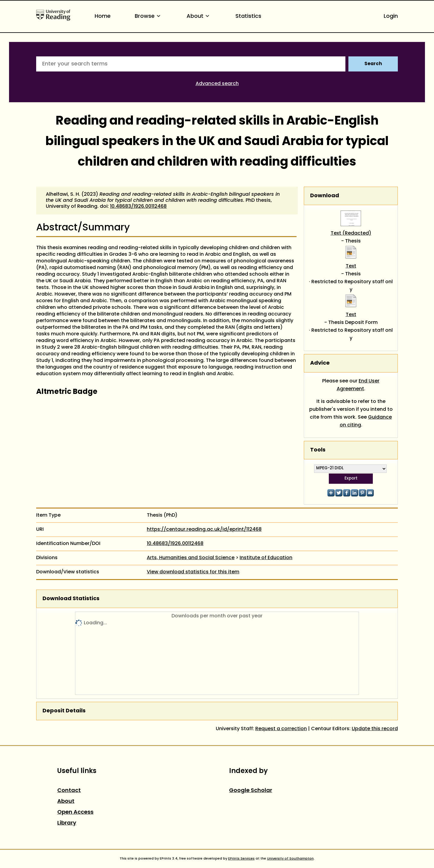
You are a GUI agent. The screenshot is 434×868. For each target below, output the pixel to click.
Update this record (375, 729)
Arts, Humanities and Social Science (191, 558)
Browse (149, 16)
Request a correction (281, 729)
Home (103, 16)
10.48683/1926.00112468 (138, 207)
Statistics (248, 16)
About (199, 16)
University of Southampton (290, 859)
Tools (318, 450)
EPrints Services (241, 859)
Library (67, 823)
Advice (320, 363)
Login (391, 16)
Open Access (75, 812)
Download (325, 196)
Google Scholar (251, 791)
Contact (69, 791)
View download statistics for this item (193, 572)
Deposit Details (64, 711)
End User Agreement (358, 385)
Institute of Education (266, 558)
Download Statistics (71, 599)
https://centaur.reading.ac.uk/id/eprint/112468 (204, 530)
